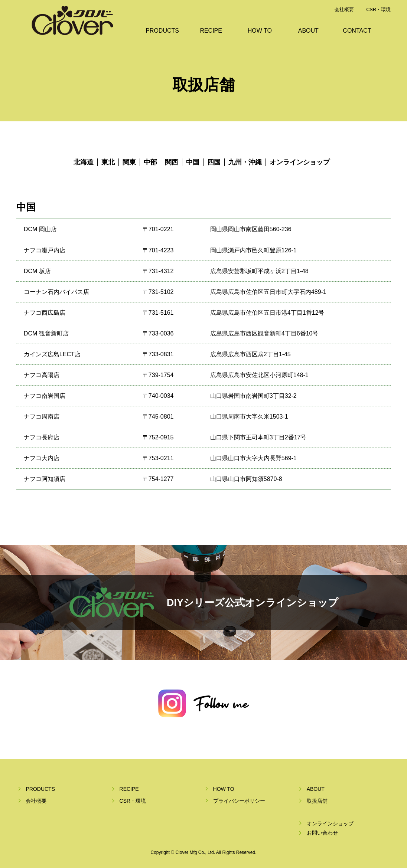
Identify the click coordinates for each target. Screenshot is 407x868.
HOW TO (260, 31)
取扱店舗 (317, 801)
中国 (193, 162)
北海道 (84, 162)
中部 (150, 162)
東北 (108, 162)
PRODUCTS (162, 31)
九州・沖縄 (245, 162)
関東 (129, 162)
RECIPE (211, 31)
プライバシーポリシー (239, 801)
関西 (172, 162)
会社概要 (344, 9)
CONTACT (357, 31)
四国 (214, 162)
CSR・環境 (378, 9)
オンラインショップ (300, 162)
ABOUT (308, 31)
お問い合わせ (322, 833)
